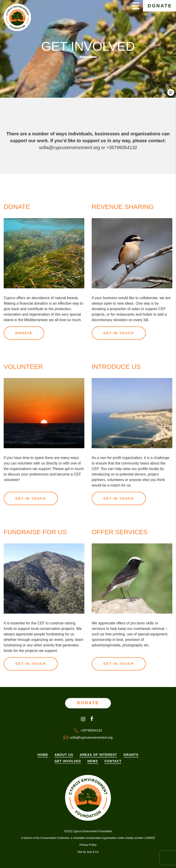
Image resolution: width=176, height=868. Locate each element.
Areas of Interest (98, 755)
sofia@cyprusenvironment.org (69, 147)
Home (43, 755)
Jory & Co (93, 852)
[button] (173, 96)
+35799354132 (122, 147)
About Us (64, 755)
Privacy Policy (88, 845)
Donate (160, 6)
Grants (131, 755)
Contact (113, 761)
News (93, 761)
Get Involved (68, 761)
